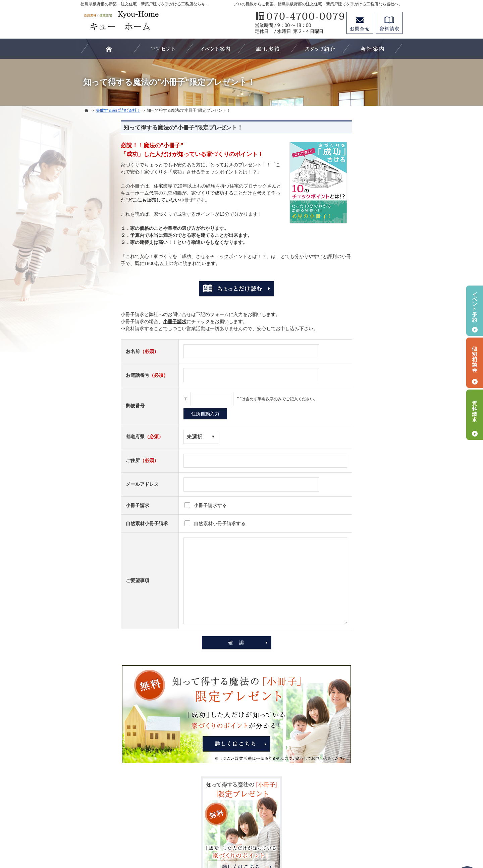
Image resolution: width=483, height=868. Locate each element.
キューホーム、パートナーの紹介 (363, 542)
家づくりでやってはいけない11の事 (363, 385)
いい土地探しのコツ (351, 354)
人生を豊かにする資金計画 (358, 368)
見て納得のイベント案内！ (358, 470)
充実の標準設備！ (349, 498)
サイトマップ (344, 627)
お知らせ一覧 (344, 600)
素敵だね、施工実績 (351, 484)
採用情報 (339, 558)
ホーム (337, 313)
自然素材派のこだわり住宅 (358, 401)
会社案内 (339, 511)
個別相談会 (475, 363)
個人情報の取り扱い (351, 613)
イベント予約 (475, 311)
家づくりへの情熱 (349, 525)
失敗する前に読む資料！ (356, 572)
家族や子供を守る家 (351, 443)
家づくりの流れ (346, 341)
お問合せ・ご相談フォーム (362, 803)
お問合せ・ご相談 (349, 586)
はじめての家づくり (351, 327)
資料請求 (389, 23)
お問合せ (360, 23)
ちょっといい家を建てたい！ (361, 429)
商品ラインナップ (349, 415)
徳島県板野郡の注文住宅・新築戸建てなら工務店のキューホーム (255, 838)
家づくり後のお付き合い (356, 456)
